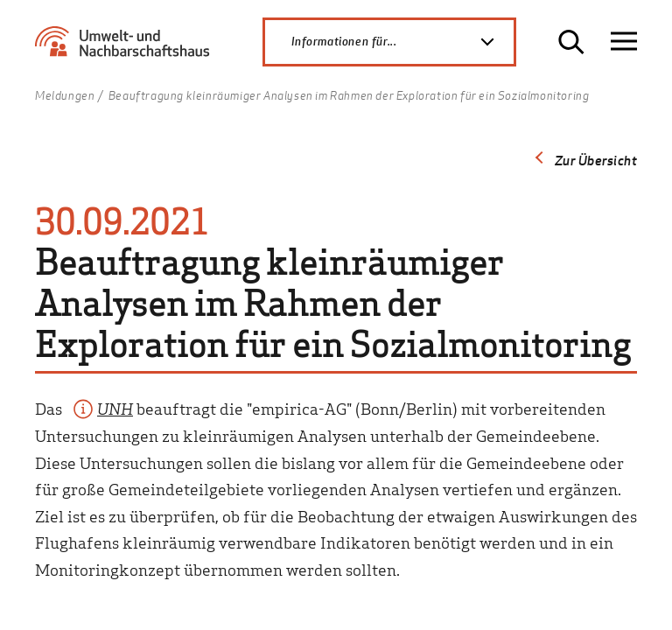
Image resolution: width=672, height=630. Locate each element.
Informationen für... (402, 42)
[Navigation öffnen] (624, 42)
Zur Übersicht (596, 160)
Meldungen (65, 96)
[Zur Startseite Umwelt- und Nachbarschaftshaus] (127, 49)
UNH (115, 408)
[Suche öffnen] (571, 42)
